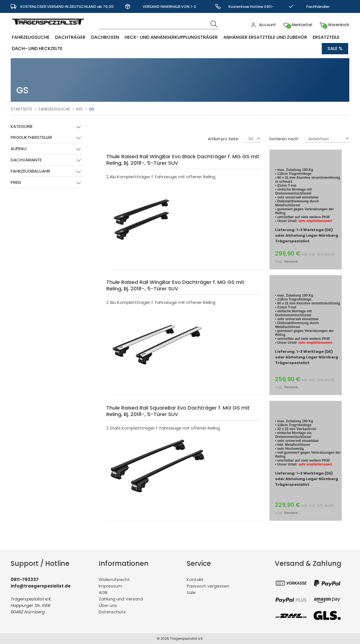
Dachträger (70, 37)
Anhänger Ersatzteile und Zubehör (265, 37)
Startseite (22, 109)
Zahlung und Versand (121, 599)
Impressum (110, 586)
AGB (103, 592)
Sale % (335, 48)
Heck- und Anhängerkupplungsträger (171, 37)
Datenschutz (112, 612)
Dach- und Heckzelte (37, 48)
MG (79, 109)
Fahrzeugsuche (31, 37)
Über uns (108, 605)
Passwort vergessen (208, 586)
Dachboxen (105, 37)
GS (92, 109)
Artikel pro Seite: (223, 139)
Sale (191, 592)
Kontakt (195, 579)
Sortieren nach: (284, 139)
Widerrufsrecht (114, 579)
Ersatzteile (326, 37)
